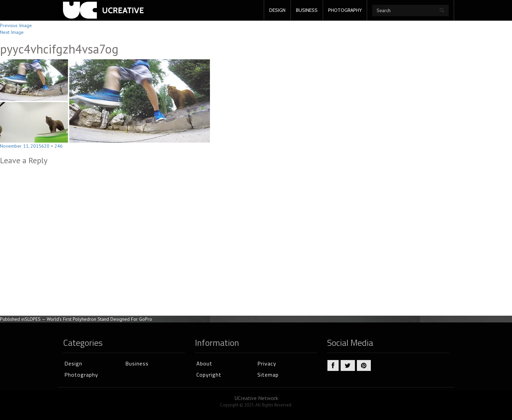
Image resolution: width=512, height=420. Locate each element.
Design (73, 363)
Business (137, 363)
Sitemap (268, 375)
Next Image (12, 32)
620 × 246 (52, 146)
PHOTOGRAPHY (345, 10)
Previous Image (16, 25)
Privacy (267, 363)
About (204, 363)
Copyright (209, 375)
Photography (81, 375)
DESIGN (277, 10)
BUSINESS (307, 10)
